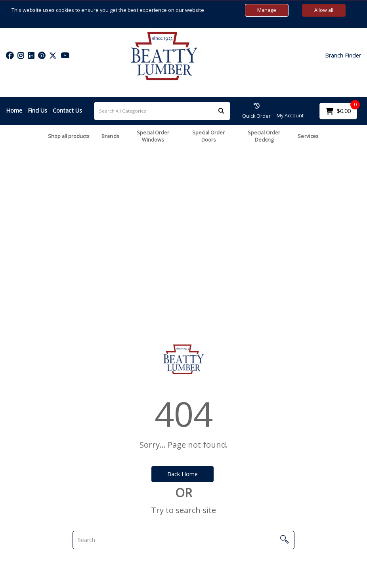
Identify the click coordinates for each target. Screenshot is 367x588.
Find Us (37, 110)
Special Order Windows (153, 136)
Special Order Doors (208, 136)
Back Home (183, 474)
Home (14, 110)
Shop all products (69, 136)
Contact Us (67, 110)
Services (308, 136)
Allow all (324, 10)
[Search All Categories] (162, 111)
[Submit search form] (221, 111)
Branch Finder (343, 56)
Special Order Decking (264, 136)
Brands (110, 136)
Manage (267, 10)
